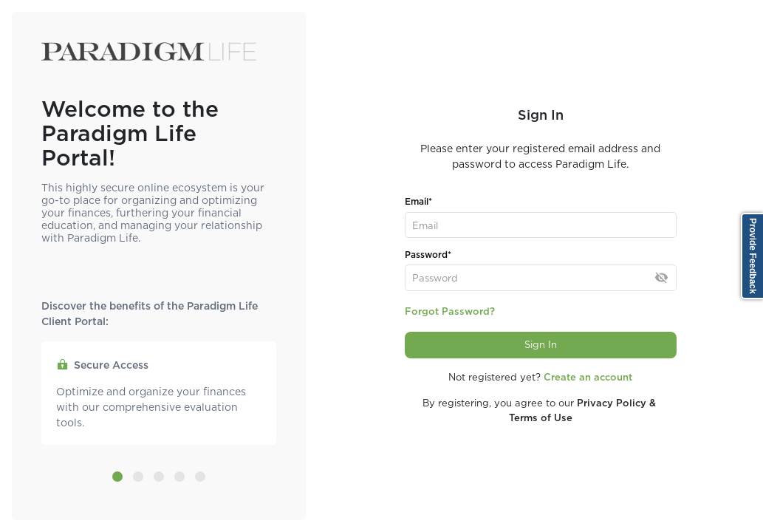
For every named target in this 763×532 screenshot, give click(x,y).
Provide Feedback (753, 256)
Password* (428, 255)
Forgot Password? (450, 311)
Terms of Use (541, 418)
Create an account (588, 377)
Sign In (541, 344)
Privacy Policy (612, 403)
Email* (418, 201)
